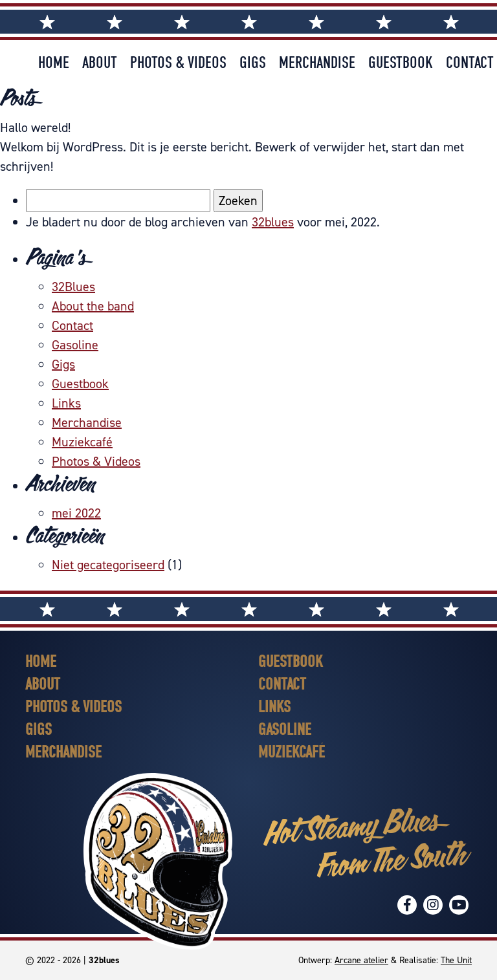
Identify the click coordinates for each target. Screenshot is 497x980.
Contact (470, 62)
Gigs (253, 62)
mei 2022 (76, 513)
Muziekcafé (82, 442)
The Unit (456, 960)
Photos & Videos (178, 62)
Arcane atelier (361, 960)
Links (66, 403)
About (100, 62)
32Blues (73, 287)
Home (54, 62)
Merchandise (317, 62)
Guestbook (401, 62)
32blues (273, 222)
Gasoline (75, 345)
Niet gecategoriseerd (108, 565)
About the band (93, 306)
